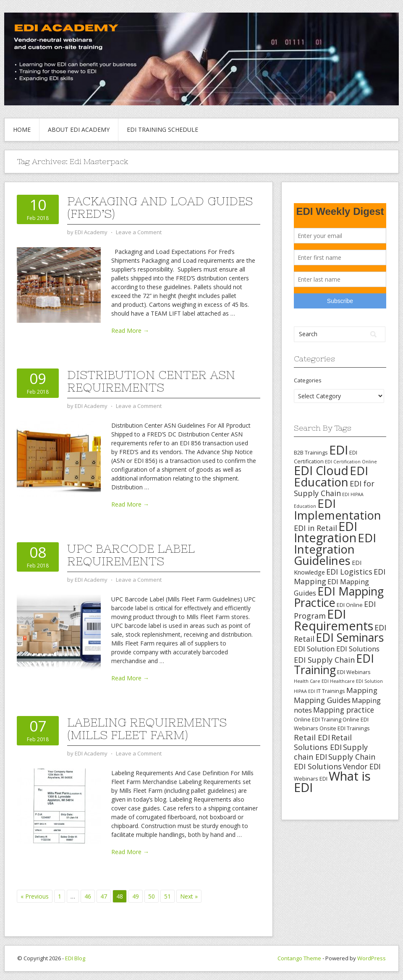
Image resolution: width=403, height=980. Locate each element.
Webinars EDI (311, 779)
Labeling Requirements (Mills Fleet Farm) (147, 729)
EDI (339, 450)
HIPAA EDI (305, 691)
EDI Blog (75, 958)
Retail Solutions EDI (323, 742)
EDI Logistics (349, 572)
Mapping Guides (322, 700)
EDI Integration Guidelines (335, 549)
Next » (189, 896)
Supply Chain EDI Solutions (335, 762)
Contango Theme (299, 958)
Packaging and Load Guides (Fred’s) (160, 207)
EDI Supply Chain (324, 660)
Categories (308, 380)
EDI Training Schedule (162, 129)
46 (88, 896)
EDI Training (334, 664)
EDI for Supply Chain (334, 488)
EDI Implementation (338, 509)
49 (136, 896)
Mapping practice (344, 710)
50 (152, 896)
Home (22, 129)
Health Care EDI (311, 681)
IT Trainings (331, 691)
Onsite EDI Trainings (345, 728)
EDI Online (350, 605)
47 (104, 896)
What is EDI (332, 782)
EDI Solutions (358, 649)
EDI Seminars (350, 637)
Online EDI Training (318, 719)
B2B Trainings (311, 452)
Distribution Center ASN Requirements (151, 381)
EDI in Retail (315, 528)
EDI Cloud (321, 470)
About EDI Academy (79, 129)
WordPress (372, 958)
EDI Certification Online (351, 462)
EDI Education (331, 476)
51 (167, 896)
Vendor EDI (362, 766)
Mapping (362, 690)
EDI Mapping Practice (339, 597)
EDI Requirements (334, 620)
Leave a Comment (139, 232)
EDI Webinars (354, 672)
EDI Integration (326, 532)
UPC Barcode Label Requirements (131, 555)
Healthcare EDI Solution (356, 681)
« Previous (35, 896)
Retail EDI (312, 737)
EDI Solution (314, 649)
